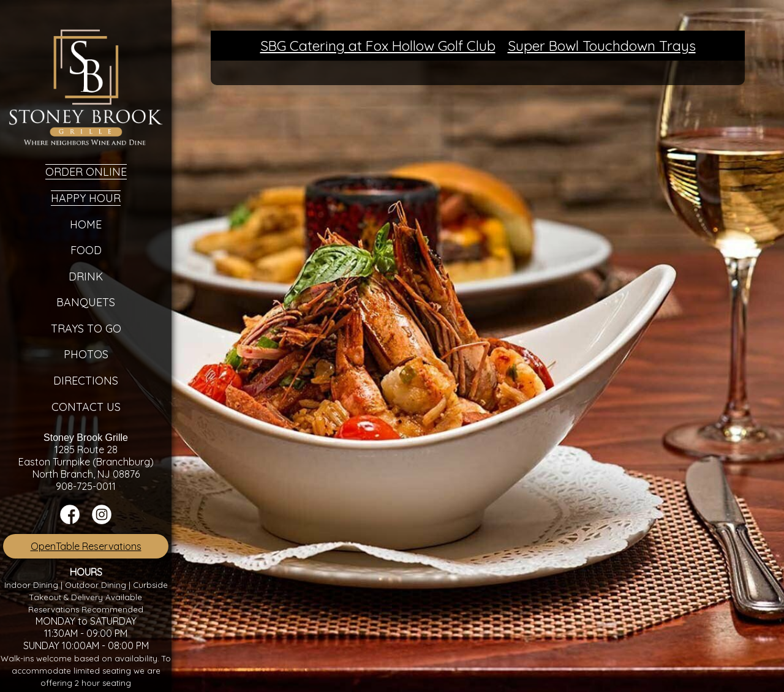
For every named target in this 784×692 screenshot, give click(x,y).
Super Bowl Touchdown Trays (602, 46)
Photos (86, 354)
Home (86, 224)
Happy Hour (86, 198)
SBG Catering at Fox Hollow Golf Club (378, 46)
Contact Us (86, 407)
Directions (86, 381)
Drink (86, 276)
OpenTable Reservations (86, 546)
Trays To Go (86, 329)
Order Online (86, 172)
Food (86, 250)
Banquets (86, 302)
